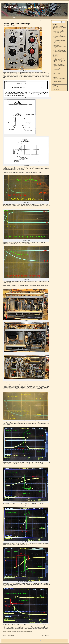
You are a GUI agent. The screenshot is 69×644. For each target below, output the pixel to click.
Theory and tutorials (57, 59)
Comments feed (56, 88)
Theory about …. (57, 62)
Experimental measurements (58, 28)
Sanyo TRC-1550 (56, 74)
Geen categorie (56, 29)
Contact (29, 18)
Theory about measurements (60, 66)
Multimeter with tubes (58, 44)
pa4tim (14, 25)
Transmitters (55, 69)
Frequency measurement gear (60, 40)
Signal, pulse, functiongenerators (60, 52)
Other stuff (55, 54)
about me (20, 18)
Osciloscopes (21, 632)
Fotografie (9, 18)
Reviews (55, 57)
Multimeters (56, 45)
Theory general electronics (59, 67)
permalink (30, 632)
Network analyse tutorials (59, 61)
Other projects (57, 33)
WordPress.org (56, 89)
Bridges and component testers (60, 36)
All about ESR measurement (45, 21)
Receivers (55, 55)
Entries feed (55, 87)
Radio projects (57, 34)
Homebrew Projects (57, 30)
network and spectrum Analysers (60, 47)
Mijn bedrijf (15, 18)
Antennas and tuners (57, 26)
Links (25, 18)
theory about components (59, 63)
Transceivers (56, 68)
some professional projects (58, 58)
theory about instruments (59, 64)
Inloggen (55, 85)
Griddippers (56, 43)
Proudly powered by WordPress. (47, 641)
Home (4, 18)
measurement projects (58, 31)
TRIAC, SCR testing (57, 81)
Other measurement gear (59, 50)
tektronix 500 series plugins (8, 21)
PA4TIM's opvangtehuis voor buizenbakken (24, 7)
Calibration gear (57, 39)
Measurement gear (15, 632)
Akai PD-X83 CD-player (58, 75)
